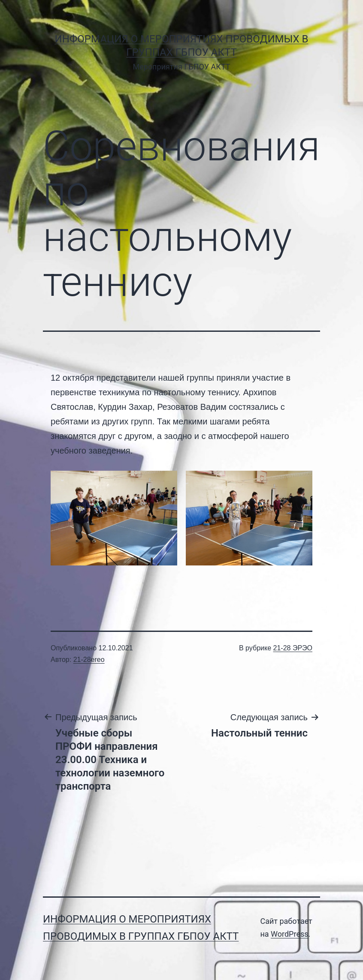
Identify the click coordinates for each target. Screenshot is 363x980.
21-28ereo (89, 660)
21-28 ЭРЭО (293, 648)
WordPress (289, 934)
